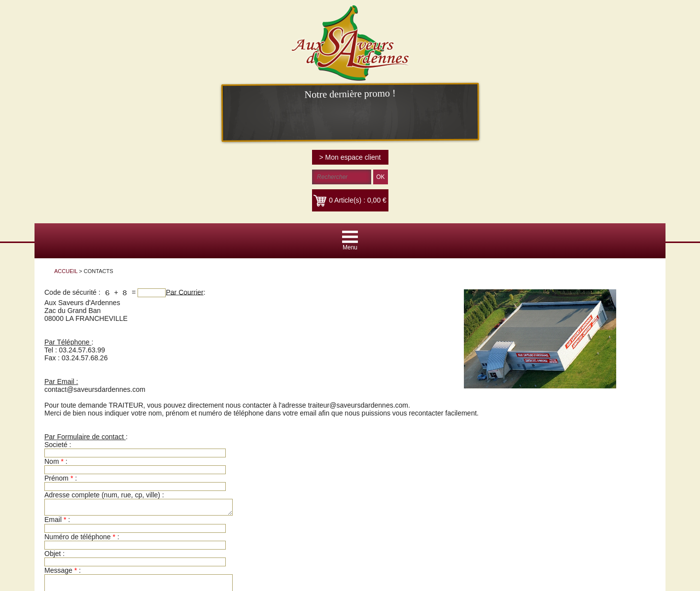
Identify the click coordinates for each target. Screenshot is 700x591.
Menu (350, 247)
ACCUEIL (66, 271)
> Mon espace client (350, 157)
